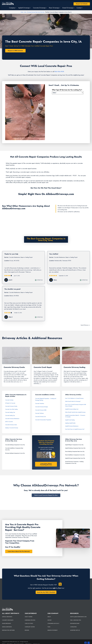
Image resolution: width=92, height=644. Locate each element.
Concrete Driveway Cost (40, 417)
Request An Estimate (82, 4)
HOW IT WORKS (29, 617)
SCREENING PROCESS (30, 620)
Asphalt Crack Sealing (70, 420)
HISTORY (50, 620)
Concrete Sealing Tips (10, 415)
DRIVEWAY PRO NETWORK (8, 630)
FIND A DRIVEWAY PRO (76, 620)
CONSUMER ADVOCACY (53, 623)
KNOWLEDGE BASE (75, 623)
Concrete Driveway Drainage (41, 407)
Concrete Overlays (9, 400)
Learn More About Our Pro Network (19, 551)
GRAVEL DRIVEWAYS (7, 627)
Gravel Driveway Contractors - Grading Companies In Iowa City (74, 462)
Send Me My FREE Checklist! (46, 592)
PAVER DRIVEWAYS (7, 623)
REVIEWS (27, 630)
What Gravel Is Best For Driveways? (73, 401)
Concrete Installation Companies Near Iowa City (14, 449)
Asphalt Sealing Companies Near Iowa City (75, 448)
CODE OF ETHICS (29, 623)
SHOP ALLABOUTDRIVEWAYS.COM (78, 617)
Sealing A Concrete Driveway (12, 428)
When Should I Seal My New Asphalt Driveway (75, 412)
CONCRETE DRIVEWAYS (8, 620)
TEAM (49, 627)
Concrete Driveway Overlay (11, 406)
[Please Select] (68, 93)
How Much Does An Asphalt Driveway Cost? (75, 429)
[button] (13, 8)
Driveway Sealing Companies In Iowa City (15, 453)
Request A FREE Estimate (15, 51)
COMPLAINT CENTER (30, 627)
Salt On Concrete (9, 422)
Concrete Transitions (40, 403)
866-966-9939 (59, 72)
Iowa (25, 12)
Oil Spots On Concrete (10, 403)
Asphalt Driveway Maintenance (72, 426)
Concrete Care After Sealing (11, 409)
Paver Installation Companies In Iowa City (75, 455)
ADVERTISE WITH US (75, 630)
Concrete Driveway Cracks (11, 425)
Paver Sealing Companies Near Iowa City (75, 451)
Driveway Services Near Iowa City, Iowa (36, 12)
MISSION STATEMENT (53, 630)
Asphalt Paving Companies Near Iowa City (75, 458)
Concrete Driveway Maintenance (12, 419)
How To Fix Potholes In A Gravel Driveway (74, 398)
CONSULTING (73, 627)
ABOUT (49, 617)
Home (22, 12)
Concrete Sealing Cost (10, 412)
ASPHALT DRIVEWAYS (7, 617)
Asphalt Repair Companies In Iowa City (74, 445)
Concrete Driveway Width (41, 410)
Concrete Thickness (39, 413)
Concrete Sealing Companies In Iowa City (15, 445)
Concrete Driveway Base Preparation (43, 420)
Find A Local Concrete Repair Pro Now (46, 495)
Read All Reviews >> (85, 325)
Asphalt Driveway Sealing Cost (72, 409)
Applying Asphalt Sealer (70, 423)
